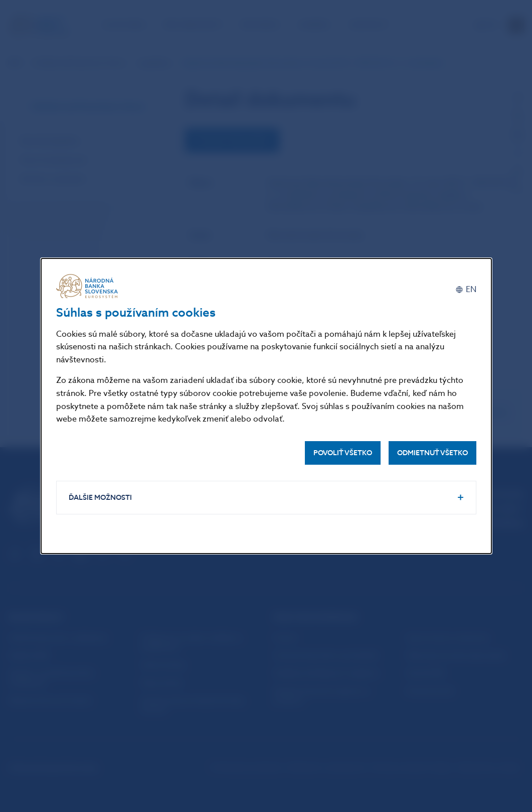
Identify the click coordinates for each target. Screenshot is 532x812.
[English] (466, 290)
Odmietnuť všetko (432, 453)
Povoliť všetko (343, 453)
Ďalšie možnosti (100, 498)
